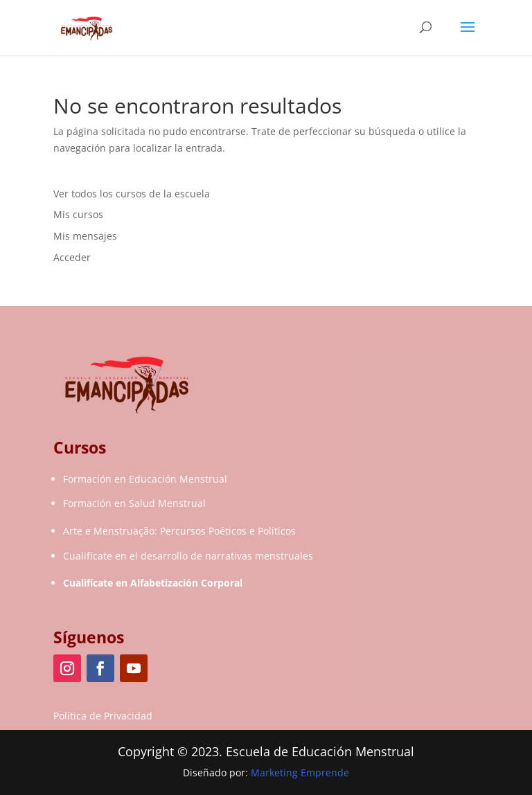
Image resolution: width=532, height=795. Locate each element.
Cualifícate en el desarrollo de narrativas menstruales (188, 556)
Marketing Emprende (300, 772)
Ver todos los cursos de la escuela (132, 194)
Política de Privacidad (103, 716)
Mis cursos (78, 214)
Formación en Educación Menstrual (145, 479)
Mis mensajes (85, 236)
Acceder (72, 257)
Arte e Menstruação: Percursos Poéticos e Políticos (179, 531)
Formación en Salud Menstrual (134, 503)
